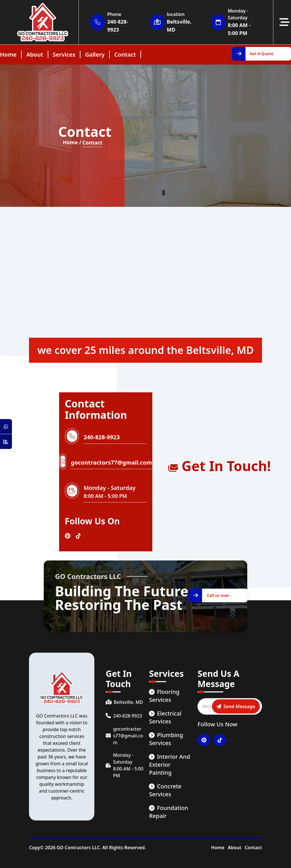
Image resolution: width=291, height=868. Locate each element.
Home (218, 848)
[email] (124, 736)
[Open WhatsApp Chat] (6, 427)
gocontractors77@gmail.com (111, 462)
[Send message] (236, 706)
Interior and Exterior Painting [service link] (170, 765)
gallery (95, 54)
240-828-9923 (102, 437)
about (35, 54)
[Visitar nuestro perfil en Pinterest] (67, 536)
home (8, 54)
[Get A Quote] (261, 54)
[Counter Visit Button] (6, 442)
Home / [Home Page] (72, 143)
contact (125, 54)
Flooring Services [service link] (164, 696)
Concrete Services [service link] (165, 790)
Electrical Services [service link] (165, 717)
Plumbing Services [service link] (166, 739)
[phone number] (124, 716)
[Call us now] (218, 595)
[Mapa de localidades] (146, 278)
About (235, 848)
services (64, 54)
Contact (253, 848)
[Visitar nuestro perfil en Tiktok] (78, 536)
